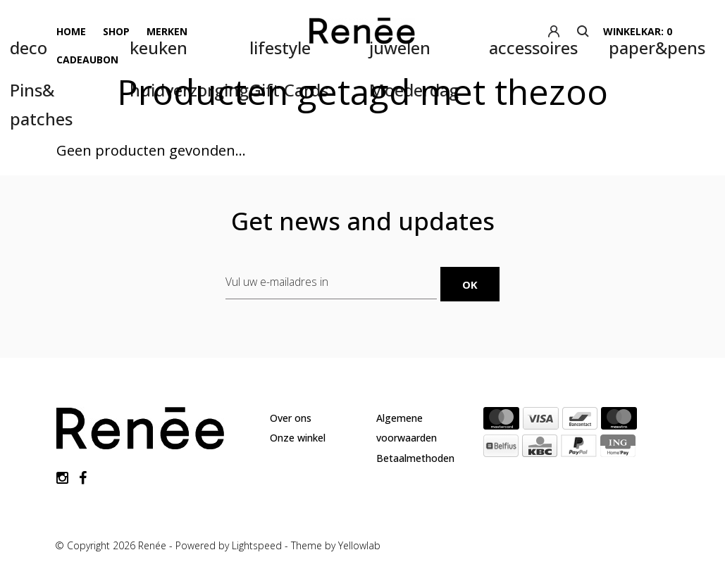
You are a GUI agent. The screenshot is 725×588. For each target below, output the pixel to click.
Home (71, 31)
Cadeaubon (87, 60)
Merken (167, 31)
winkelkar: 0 (638, 31)
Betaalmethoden (415, 458)
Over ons (291, 418)
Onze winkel (298, 438)
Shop (116, 31)
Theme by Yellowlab (336, 545)
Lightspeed (257, 545)
